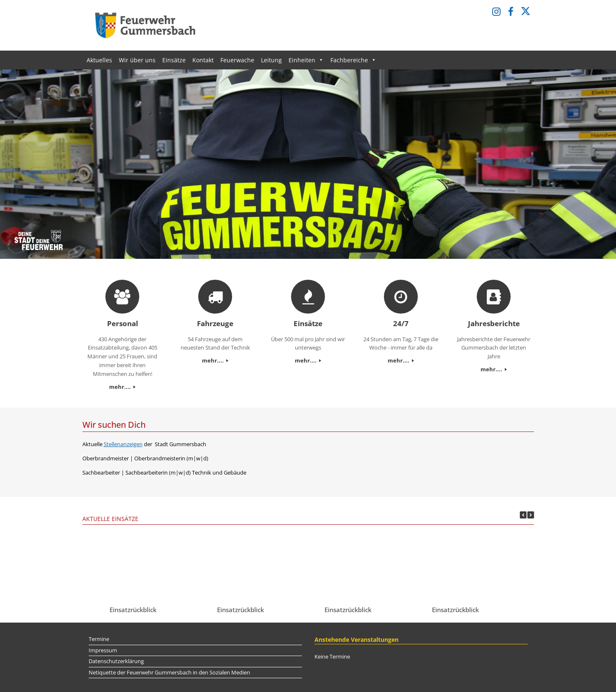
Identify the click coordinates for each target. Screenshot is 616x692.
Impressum (103, 650)
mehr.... (122, 387)
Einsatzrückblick (133, 610)
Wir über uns (137, 60)
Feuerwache (237, 60)
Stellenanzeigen (123, 444)
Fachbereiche (353, 60)
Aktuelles (99, 60)
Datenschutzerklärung (116, 661)
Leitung (271, 60)
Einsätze (174, 60)
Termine (99, 639)
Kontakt (203, 60)
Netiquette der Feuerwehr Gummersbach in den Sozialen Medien (169, 672)
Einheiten (306, 60)
